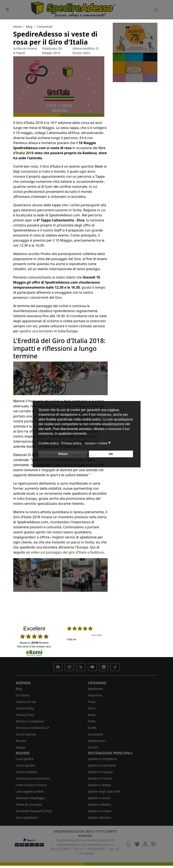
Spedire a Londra (100, 811)
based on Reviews (34, 643)
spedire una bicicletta (36, 331)
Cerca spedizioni (27, 817)
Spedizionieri (97, 741)
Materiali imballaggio (30, 798)
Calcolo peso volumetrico (33, 778)
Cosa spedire (25, 759)
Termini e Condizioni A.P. (33, 728)
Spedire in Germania (102, 765)
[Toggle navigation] (7, 10)
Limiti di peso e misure (31, 785)
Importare (95, 695)
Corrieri (93, 747)
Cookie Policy (25, 708)
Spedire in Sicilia (99, 798)
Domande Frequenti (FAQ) (34, 811)
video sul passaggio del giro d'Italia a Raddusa (67, 552)
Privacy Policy (25, 715)
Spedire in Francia (100, 778)
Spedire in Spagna (100, 772)
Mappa (21, 747)
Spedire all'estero (100, 817)
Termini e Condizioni (30, 721)
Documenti (95, 734)
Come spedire (25, 765)
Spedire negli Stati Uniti (104, 791)
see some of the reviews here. (34, 647)
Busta (92, 715)
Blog (19, 689)
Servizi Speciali (26, 734)
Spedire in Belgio (100, 785)
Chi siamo (23, 695)
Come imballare (27, 772)
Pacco (92, 708)
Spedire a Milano (99, 804)
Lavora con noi (26, 702)
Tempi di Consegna (29, 804)
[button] (58, 667)
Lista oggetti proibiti (30, 791)
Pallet (92, 721)
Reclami (21, 741)
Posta (92, 702)
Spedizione (95, 689)
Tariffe (92, 728)
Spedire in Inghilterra (103, 759)
